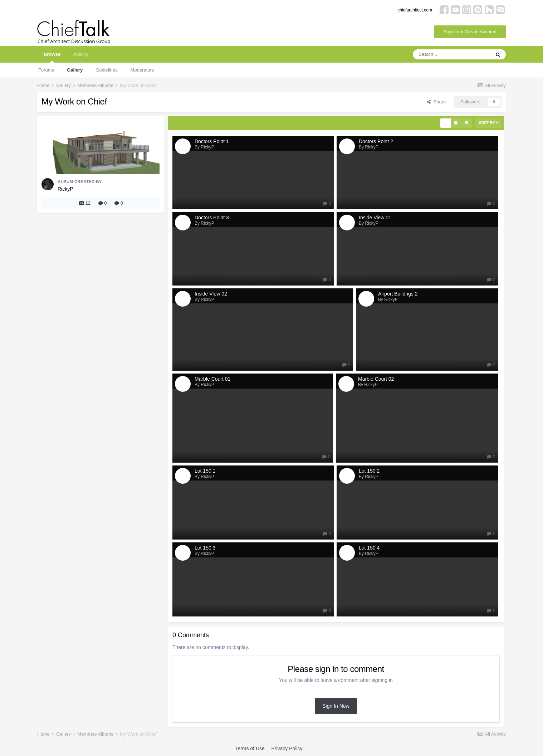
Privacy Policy (287, 748)
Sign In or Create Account (470, 32)
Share (436, 102)
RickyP (65, 189)
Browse (52, 57)
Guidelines (106, 70)
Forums (46, 70)
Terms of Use (250, 748)
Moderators (142, 70)
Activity (81, 54)
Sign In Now (336, 706)
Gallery (75, 70)
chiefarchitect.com (415, 10)
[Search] (451, 54)
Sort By (488, 123)
